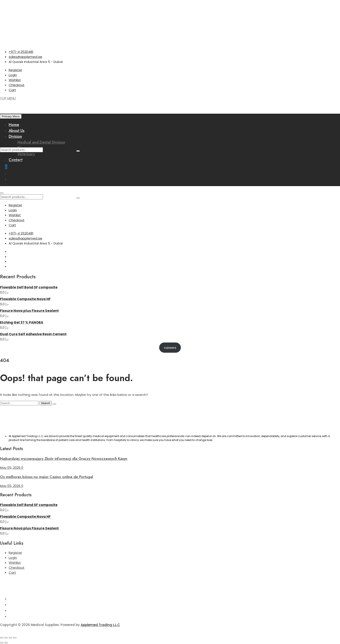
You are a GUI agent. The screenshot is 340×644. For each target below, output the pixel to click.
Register (15, 70)
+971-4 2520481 (21, 52)
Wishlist (15, 80)
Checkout (17, 85)
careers (170, 348)
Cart (12, 90)
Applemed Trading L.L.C (100, 625)
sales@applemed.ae (25, 57)
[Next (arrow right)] (6, 643)
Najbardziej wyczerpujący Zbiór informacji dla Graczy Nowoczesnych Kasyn (64, 459)
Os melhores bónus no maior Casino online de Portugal (47, 477)
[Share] (10, 638)
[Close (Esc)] (15, 638)
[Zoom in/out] (2, 638)
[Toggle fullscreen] (6, 638)
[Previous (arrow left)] (2, 643)
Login (13, 75)
